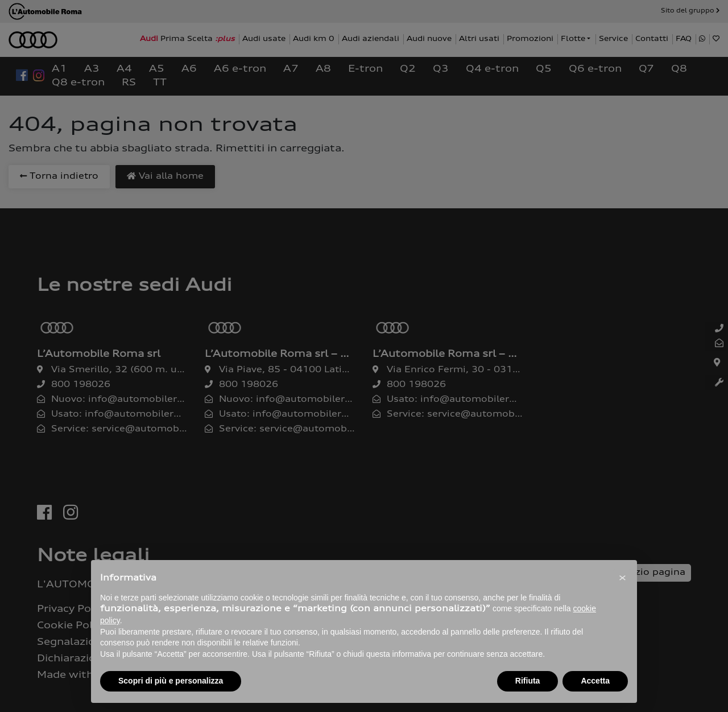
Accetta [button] (595, 681)
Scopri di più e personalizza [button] (171, 681)
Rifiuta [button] (528, 681)
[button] (622, 578)
